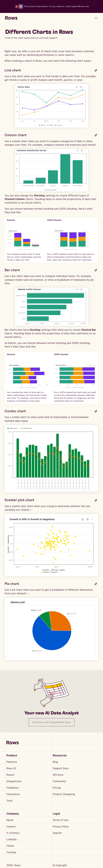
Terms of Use (60, 820)
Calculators (13, 794)
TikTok (10, 846)
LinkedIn (12, 839)
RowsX (10, 775)
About (10, 820)
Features (12, 762)
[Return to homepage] (11, 18)
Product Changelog (64, 794)
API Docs (58, 775)
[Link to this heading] (96, 70)
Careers (11, 827)
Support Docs (61, 768)
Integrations (14, 781)
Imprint (57, 833)
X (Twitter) (13, 833)
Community (59, 781)
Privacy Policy (61, 827)
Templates (13, 788)
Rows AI (11, 768)
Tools (10, 801)
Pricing (57, 788)
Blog (55, 762)
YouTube (11, 852)
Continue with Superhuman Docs (52, 722)
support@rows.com (80, 6)
